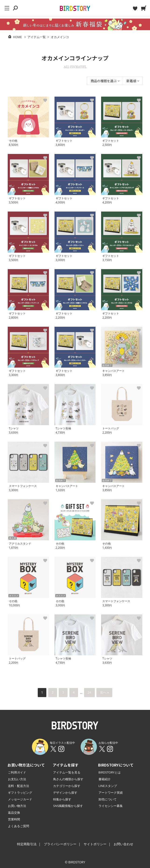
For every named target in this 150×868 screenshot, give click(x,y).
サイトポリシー (95, 844)
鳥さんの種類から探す (68, 779)
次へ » (104, 692)
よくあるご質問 (19, 826)
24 (89, 692)
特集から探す (62, 799)
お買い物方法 (17, 806)
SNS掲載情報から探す (68, 806)
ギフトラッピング (20, 793)
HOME (17, 37)
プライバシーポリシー (60, 844)
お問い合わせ (123, 844)
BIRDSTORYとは (110, 772)
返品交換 (14, 813)
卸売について (108, 799)
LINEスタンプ (108, 786)
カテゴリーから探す (67, 786)
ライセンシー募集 (111, 806)
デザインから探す (65, 793)
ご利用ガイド (17, 772)
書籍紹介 (105, 779)
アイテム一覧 (37, 37)
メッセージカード (20, 799)
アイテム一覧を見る (67, 772)
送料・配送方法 (19, 786)
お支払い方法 (17, 779)
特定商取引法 (27, 844)
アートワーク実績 (111, 793)
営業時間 (14, 819)
